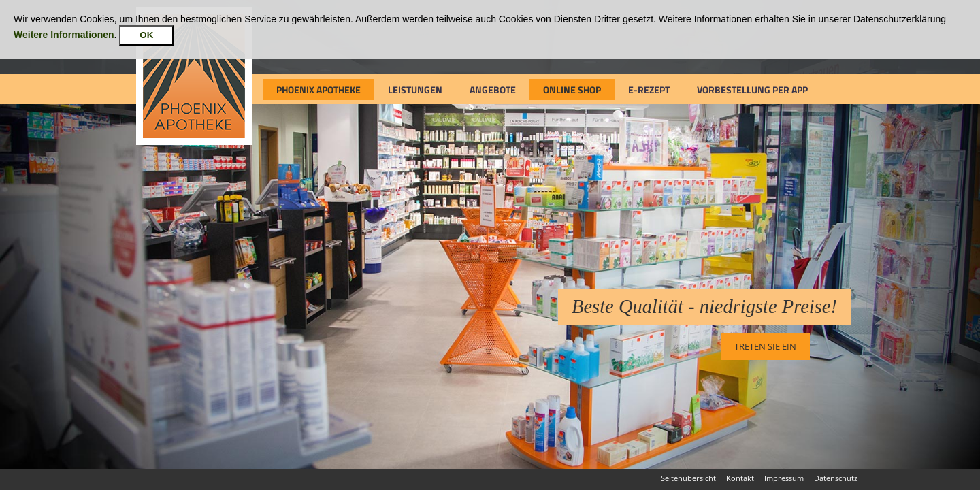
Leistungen (415, 89)
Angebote (493, 89)
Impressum (784, 478)
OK (146, 35)
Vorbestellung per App (752, 89)
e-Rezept (649, 89)
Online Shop (572, 89)
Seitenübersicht (688, 478)
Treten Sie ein (765, 346)
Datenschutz (836, 478)
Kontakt (740, 478)
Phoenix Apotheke (318, 89)
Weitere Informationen (64, 35)
